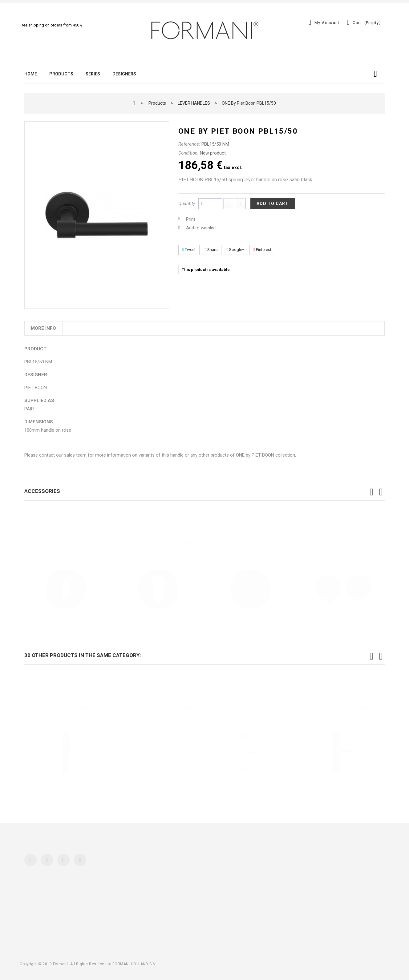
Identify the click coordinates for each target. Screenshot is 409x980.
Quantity (187, 204)
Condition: (188, 153)
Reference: (189, 144)
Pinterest (262, 250)
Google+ (236, 250)
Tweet (189, 250)
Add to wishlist (201, 228)
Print (191, 219)
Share (211, 250)
